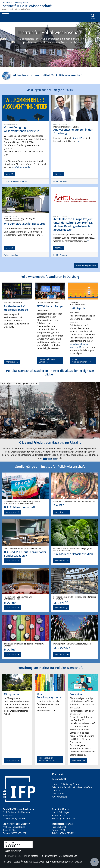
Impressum (49, 856)
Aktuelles (14, 181)
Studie (76, 138)
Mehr (8, 174)
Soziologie (23, 181)
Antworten (10, 362)
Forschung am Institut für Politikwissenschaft (50, 668)
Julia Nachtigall (59, 827)
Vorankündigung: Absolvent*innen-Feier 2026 (22, 129)
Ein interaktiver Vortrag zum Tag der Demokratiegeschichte (20, 220)
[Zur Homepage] (50, 3)
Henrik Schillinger (61, 812)
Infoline (10, 856)
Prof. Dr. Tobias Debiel (14, 827)
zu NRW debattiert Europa (47, 361)
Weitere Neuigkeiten (85, 265)
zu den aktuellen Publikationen (46, 759)
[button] (7, 422)
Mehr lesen (11, 512)
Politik (6, 181)
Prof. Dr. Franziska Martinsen (17, 812)
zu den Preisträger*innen (79, 361)
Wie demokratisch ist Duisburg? (25, 224)
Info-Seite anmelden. (22, 167)
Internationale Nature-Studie (66, 127)
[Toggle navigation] (5, 17)
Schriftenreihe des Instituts (79, 346)
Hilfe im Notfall (28, 856)
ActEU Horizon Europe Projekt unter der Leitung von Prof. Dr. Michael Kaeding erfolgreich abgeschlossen (73, 224)
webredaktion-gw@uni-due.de (66, 862)
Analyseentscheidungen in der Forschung (73, 131)
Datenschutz (68, 856)
